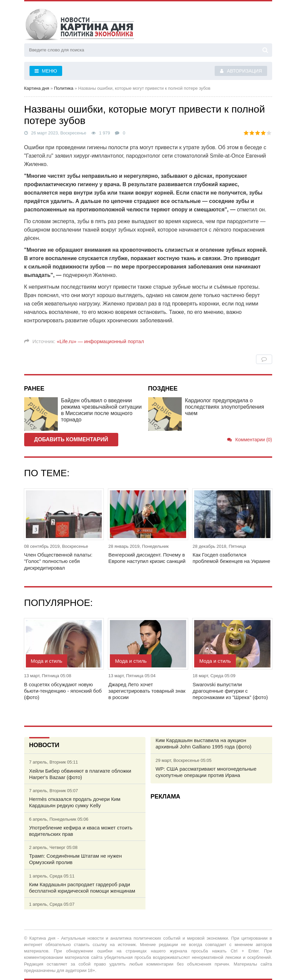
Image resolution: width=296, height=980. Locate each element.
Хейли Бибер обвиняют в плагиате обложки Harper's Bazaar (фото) (80, 774)
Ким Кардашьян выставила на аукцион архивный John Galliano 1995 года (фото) (203, 743)
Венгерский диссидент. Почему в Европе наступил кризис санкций (147, 558)
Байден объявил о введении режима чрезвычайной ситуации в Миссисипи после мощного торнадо (101, 410)
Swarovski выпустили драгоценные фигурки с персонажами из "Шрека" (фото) (230, 691)
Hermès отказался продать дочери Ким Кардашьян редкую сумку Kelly (75, 802)
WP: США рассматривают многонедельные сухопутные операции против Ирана (206, 772)
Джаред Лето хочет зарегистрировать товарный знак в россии (147, 691)
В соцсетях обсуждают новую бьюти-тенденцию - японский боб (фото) (63, 691)
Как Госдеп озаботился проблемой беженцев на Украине (231, 558)
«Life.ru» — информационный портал (100, 341)
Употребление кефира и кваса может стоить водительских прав (81, 831)
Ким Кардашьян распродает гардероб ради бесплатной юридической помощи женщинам (82, 888)
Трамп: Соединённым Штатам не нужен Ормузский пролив (76, 859)
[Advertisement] (211, 852)
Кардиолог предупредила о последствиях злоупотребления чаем (225, 407)
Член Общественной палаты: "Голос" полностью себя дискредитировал (58, 561)
